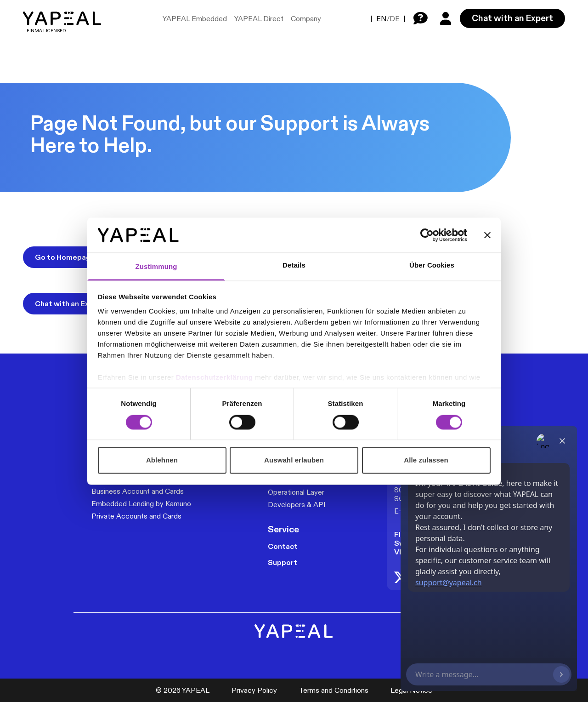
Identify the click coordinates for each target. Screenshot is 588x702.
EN (382, 19)
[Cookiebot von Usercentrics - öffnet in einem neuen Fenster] (427, 235)
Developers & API (297, 505)
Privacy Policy (254, 690)
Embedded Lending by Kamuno (141, 504)
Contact (283, 546)
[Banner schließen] (487, 235)
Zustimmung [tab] (156, 267)
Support (283, 562)
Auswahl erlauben (294, 460)
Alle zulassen (426, 460)
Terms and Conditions (334, 690)
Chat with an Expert (512, 18)
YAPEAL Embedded (195, 19)
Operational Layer (296, 492)
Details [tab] (294, 265)
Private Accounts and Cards (136, 516)
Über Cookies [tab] (432, 265)
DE (395, 19)
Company (306, 19)
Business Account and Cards (138, 491)
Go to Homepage (65, 257)
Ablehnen (162, 460)
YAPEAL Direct (259, 19)
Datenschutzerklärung (215, 378)
